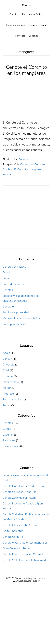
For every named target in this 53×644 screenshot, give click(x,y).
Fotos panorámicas (14, 324)
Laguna (7, 435)
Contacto (8, 307)
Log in (37, 581)
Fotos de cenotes (13, 284)
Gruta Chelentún (13, 531)
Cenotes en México (14, 267)
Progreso (8, 394)
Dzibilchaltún (11, 382)
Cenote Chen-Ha (13, 537)
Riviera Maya (11, 446)
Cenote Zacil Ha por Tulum (19, 498)
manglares (35, 169)
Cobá (6, 370)
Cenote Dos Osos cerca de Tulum (23, 486)
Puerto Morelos (12, 400)
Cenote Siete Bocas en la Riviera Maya (26, 560)
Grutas (7, 429)
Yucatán (8, 174)
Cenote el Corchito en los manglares (26, 70)
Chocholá (9, 365)
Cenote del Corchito (32, 164)
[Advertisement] (26, 221)
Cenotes (24, 160)
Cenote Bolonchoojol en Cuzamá (23, 554)
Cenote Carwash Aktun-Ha (20, 492)
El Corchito (21, 169)
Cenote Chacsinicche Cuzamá (21, 525)
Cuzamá (8, 376)
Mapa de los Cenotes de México (22, 318)
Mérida (7, 388)
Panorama (9, 440)
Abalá (6, 353)
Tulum (7, 405)
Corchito (8, 169)
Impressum (40, 578)
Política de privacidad (16, 312)
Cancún (7, 359)
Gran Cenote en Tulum (17, 548)
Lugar (6, 278)
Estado (7, 272)
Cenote (27, 5)
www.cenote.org (22, 581)
